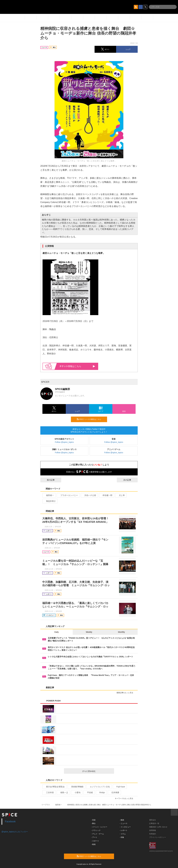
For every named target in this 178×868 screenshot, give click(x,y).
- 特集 (122, 837)
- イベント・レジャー (99, 827)
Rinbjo (101, 792)
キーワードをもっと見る (125, 798)
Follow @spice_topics (64, 442)
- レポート (124, 830)
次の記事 (130, 480)
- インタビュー (125, 827)
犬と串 (121, 495)
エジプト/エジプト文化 (99, 787)
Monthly (121, 632)
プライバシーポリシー (158, 837)
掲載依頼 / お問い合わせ (158, 827)
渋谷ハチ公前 (89, 495)
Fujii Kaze (119, 787)
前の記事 (48, 480)
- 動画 (122, 820)
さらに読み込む (97, 771)
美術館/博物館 (76, 787)
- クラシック (96, 830)
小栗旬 (76, 792)
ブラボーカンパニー (68, 495)
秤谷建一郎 (106, 495)
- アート (94, 837)
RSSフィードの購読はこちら (91, 419)
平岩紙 (89, 792)
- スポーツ (95, 841)
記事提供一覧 (154, 823)
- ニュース (124, 823)
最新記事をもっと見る (126, 693)
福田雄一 (49, 495)
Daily (57, 632)
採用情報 (153, 830)
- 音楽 (93, 820)
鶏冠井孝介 (50, 501)
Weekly (89, 632)
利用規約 (153, 834)
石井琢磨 (114, 792)
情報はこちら (77, 366)
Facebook (10, 821)
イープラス (46, 805)
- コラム (123, 834)
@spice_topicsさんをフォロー (15, 832)
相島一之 (63, 792)
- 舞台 (93, 823)
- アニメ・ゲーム (98, 834)
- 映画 (93, 844)
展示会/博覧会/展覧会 (54, 787)
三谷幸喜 (49, 792)
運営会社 (153, 820)
